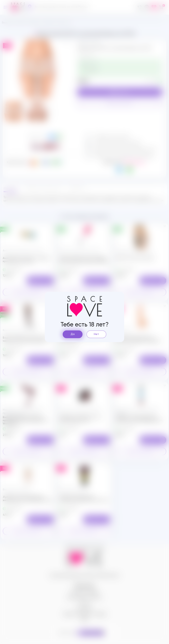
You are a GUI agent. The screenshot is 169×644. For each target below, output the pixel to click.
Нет (96, 334)
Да (73, 334)
